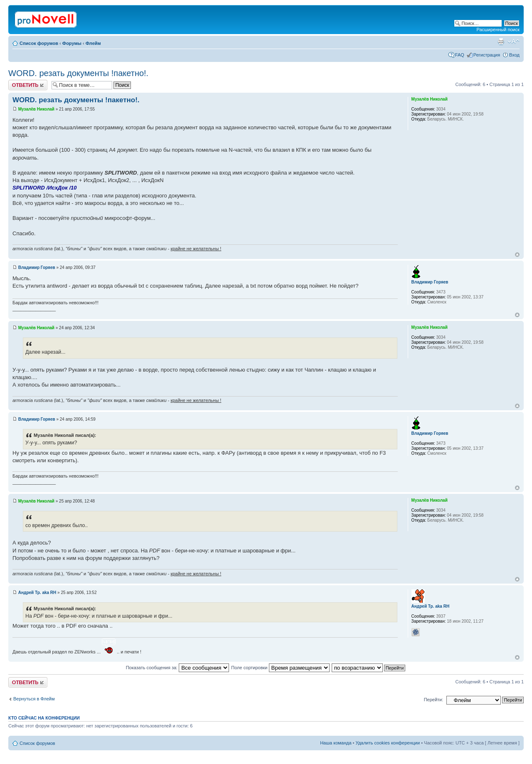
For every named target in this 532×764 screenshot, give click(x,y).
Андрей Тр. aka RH (37, 593)
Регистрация (487, 55)
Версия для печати (501, 42)
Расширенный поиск (498, 30)
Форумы (72, 43)
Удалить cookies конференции (388, 743)
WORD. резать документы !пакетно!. (78, 73)
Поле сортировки (280, 668)
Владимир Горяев (37, 267)
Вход (514, 55)
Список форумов (39, 43)
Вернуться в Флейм (34, 699)
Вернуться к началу (517, 255)
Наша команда (336, 743)
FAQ (460, 55)
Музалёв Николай (36, 109)
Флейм (93, 43)
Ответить (28, 85)
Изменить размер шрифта (514, 42)
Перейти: (434, 700)
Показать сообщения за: (178, 668)
